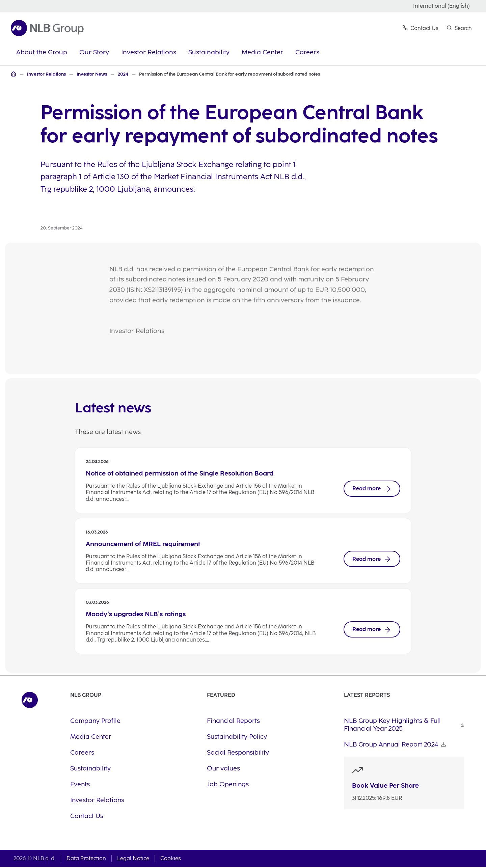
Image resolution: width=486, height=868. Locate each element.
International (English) (441, 6)
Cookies (171, 859)
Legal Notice (133, 859)
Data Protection (86, 859)
